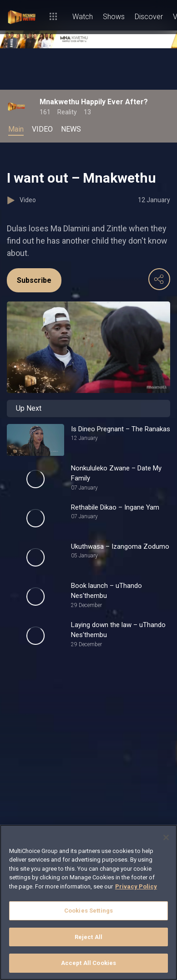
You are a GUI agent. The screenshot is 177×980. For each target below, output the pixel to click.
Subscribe (34, 280)
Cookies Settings (88, 911)
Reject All (88, 937)
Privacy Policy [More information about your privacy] (136, 886)
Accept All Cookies (88, 963)
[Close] (166, 837)
